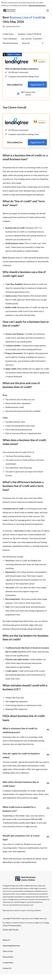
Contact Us (7, 974)
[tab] (37, 85)
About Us (6, 946)
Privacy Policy (8, 963)
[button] (37, 5)
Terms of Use (8, 957)
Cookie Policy (8, 968)
